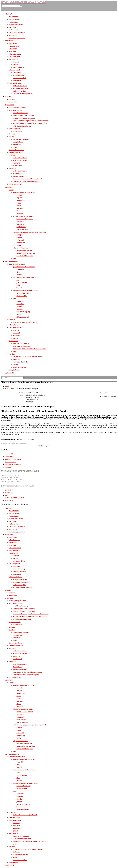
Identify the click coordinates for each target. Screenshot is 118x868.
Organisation (9, 105)
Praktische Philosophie (25, 256)
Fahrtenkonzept (14, 325)
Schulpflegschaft (14, 70)
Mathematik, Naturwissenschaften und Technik (29, 349)
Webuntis (8, 467)
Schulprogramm (14, 19)
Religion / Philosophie (20, 248)
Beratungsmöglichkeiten (17, 107)
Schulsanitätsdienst (23, 293)
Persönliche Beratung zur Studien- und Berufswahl (31, 121)
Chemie (19, 237)
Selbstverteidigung (23, 312)
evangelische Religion (24, 251)
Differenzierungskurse (20, 160)
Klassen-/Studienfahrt (16, 150)
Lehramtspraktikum (16, 152)
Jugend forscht (22, 283)
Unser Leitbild (14, 17)
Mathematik (21, 243)
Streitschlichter (22, 296)
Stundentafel (17, 131)
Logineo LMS (9, 373)
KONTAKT (8, 490)
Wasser (15, 365)
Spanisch (20, 214)
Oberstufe (12, 168)
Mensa (15, 147)
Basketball (20, 304)
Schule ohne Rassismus (17, 33)
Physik (19, 245)
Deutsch (19, 195)
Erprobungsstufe (15, 129)
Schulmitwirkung (19, 75)
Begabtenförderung (16, 25)
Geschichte (20, 221)
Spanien (15, 338)
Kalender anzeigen (44, 446)
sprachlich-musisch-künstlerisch (24, 192)
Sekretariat (13, 49)
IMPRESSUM (9, 493)
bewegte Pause (18, 142)
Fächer (11, 190)
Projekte (12, 354)
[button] (108, 396)
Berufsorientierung (15, 110)
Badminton (20, 301)
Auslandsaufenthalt (20, 158)
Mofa (18, 285)
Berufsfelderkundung (20, 113)
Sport (14, 258)
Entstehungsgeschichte (17, 38)
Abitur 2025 (9, 454)
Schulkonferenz (14, 57)
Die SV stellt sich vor (20, 86)
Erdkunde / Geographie (25, 219)
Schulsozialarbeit (15, 54)
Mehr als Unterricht (12, 261)
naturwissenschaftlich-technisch (24, 277)
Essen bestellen (10, 462)
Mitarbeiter (13, 51)
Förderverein (13, 59)
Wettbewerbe (13, 341)
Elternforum (17, 80)
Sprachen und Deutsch (21, 343)
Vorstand (16, 62)
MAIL (6, 495)
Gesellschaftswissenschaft (22, 346)
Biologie (19, 235)
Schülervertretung (15, 83)
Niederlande (17, 335)
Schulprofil (9, 14)
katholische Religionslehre (26, 253)
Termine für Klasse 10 (20, 176)
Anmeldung (13, 35)
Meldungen (13, 102)
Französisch (21, 200)
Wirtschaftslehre (22, 229)
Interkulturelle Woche (20, 362)
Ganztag (12, 137)
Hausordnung (17, 174)
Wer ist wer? (9, 41)
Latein (19, 206)
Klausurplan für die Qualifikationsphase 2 (27, 179)
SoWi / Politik (21, 227)
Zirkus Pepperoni (23, 317)
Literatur (20, 208)
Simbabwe (16, 359)
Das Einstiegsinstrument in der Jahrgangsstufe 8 (30, 123)
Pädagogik (20, 224)
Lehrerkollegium (14, 46)
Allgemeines (17, 72)
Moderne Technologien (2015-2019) (25, 322)
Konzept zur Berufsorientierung (24, 118)
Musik (19, 211)
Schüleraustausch (15, 328)
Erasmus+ (12, 320)
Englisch (19, 198)
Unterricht (8, 187)
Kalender (12, 99)
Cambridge (20, 269)
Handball (20, 306)
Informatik (20, 240)
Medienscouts (14, 30)
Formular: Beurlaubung (13, 464)
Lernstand (16, 163)
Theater (19, 275)
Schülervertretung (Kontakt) (22, 94)
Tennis (19, 314)
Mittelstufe (13, 155)
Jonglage (20, 309)
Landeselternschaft (19, 78)
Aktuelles (8, 96)
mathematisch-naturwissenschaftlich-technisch (29, 232)
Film (18, 272)
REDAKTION (9, 501)
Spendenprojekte (19, 67)
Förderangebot (14, 22)
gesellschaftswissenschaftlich (23, 216)
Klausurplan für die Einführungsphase (26, 181)
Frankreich (16, 333)
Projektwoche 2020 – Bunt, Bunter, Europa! (28, 357)
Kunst (19, 203)
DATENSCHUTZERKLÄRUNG (14, 498)
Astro (18, 280)
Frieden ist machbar (20, 367)
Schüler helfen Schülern (21, 88)
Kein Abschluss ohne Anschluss (24, 115)
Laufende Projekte (19, 91)
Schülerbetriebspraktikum (22, 126)
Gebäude (12, 134)
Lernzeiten (12, 27)
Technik (19, 288)
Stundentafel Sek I (15, 184)
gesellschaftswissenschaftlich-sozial (25, 291)
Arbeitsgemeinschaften (21, 139)
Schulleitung (13, 43)
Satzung (15, 65)
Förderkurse (17, 144)
